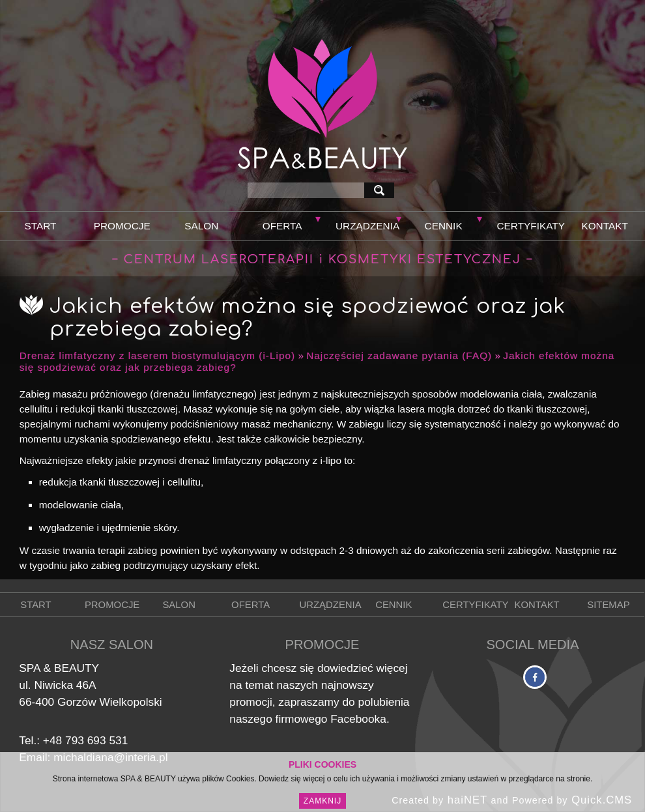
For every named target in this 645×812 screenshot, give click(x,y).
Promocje (122, 226)
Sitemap (608, 605)
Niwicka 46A (65, 685)
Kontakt (604, 226)
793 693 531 (96, 740)
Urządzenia (367, 226)
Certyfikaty (531, 226)
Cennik (444, 226)
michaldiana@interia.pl (110, 757)
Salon (201, 226)
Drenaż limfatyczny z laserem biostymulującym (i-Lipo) (157, 355)
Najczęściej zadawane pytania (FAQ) (399, 355)
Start (40, 226)
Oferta (282, 226)
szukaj (382, 190)
